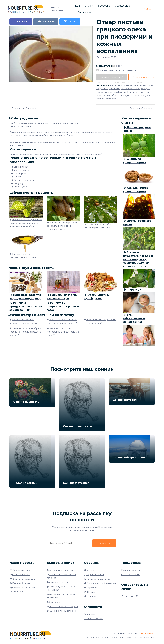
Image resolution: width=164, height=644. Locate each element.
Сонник (90, 592)
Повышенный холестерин (63, 607)
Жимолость (55, 602)
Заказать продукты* (112, 77)
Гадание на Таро (95, 597)
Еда (77, 6)
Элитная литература (22, 579)
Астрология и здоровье (62, 570)
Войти (147, 9)
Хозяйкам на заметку (97, 579)
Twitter (70, 21)
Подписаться (104, 543)
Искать (89, 570)
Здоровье (104, 6)
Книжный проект (20, 583)
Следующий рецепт (141, 108)
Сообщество (122, 6)
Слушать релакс (20, 575)
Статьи (89, 6)
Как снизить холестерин (62, 611)
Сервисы (83, 13)
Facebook (21, 21)
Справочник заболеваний (100, 583)
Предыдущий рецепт (24, 108)
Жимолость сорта (59, 582)
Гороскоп (91, 588)
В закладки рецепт (144, 77)
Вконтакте (46, 21)
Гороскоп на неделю (22, 570)
